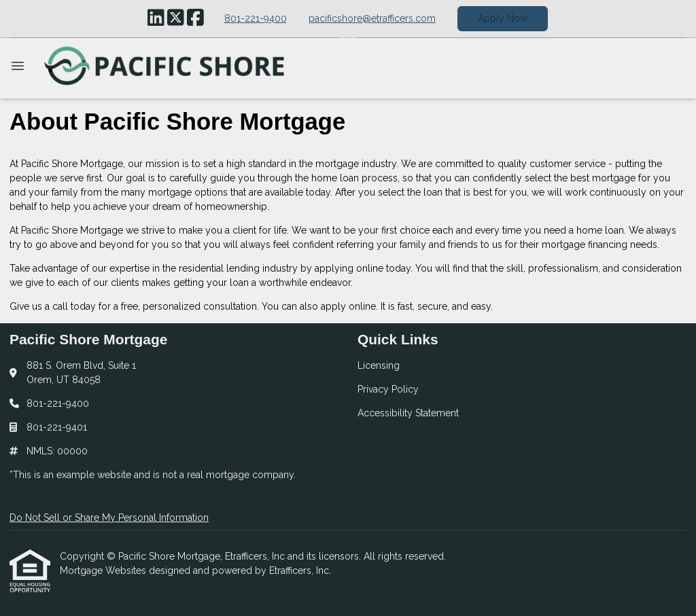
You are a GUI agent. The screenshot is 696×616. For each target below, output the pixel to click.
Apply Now (503, 18)
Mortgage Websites (104, 570)
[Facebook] (195, 18)
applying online (349, 268)
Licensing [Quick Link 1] (379, 365)
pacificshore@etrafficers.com (372, 18)
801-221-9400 (256, 18)
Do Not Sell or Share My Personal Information (109, 518)
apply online (348, 306)
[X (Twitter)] (176, 18)
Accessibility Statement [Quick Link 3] (408, 413)
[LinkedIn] (156, 18)
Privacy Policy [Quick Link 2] (388, 389)
